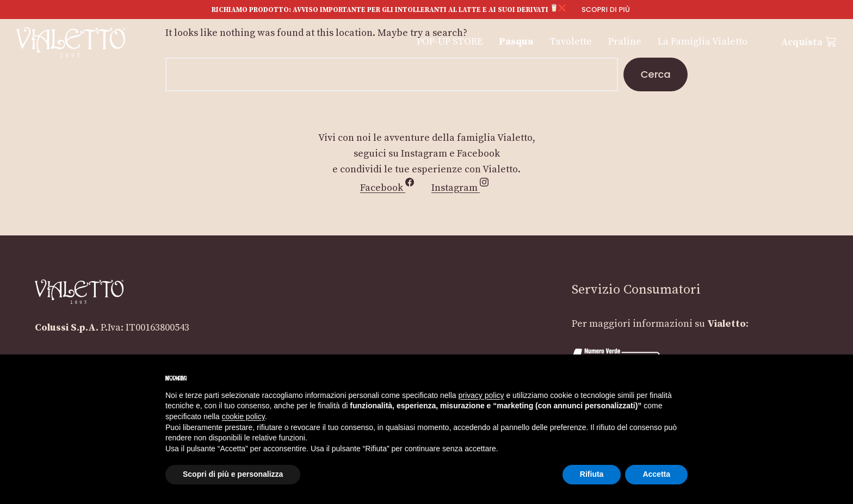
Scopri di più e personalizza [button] (233, 474)
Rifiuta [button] (592, 474)
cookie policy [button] (243, 416)
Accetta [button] (656, 474)
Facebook (389, 188)
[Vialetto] (71, 42)
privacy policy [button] (481, 395)
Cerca (656, 74)
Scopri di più (606, 10)
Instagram (462, 188)
